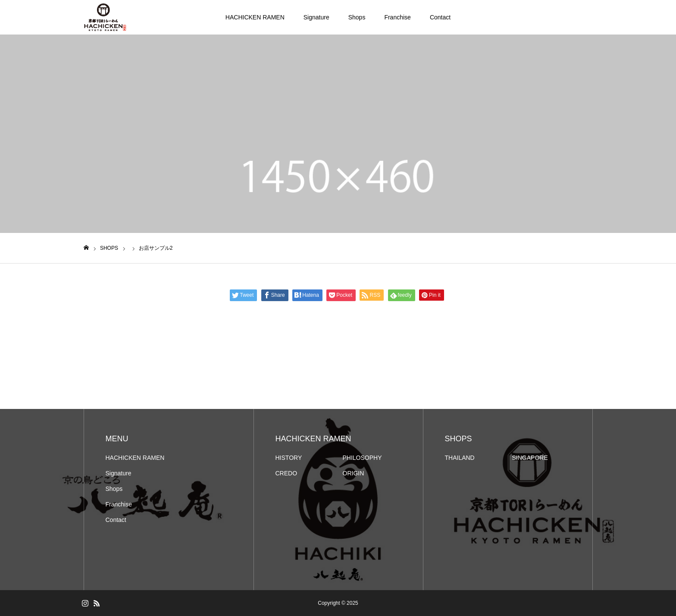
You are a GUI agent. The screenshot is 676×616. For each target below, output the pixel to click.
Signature (316, 17)
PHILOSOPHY (362, 458)
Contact (440, 17)
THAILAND (460, 458)
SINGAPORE (530, 458)
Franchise (397, 17)
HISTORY (289, 458)
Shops (357, 17)
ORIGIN (354, 473)
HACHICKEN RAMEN (255, 17)
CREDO (286, 473)
